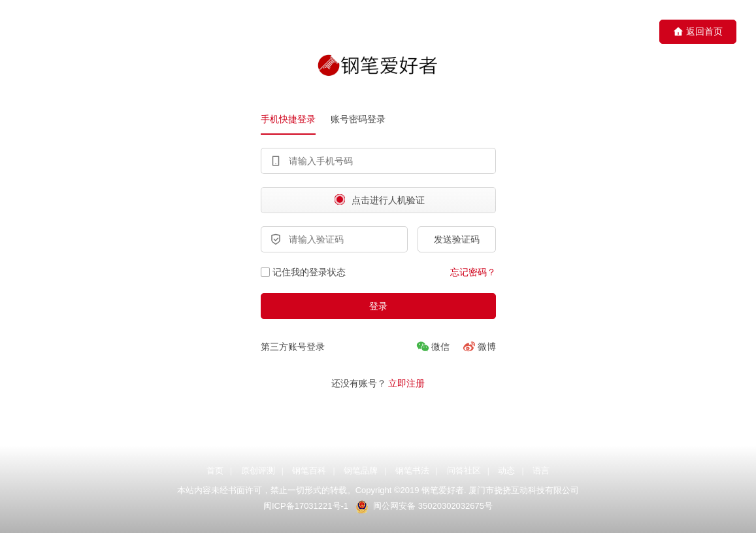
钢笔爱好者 (443, 491)
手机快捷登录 (288, 119)
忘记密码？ (473, 272)
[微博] (479, 347)
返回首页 (698, 32)
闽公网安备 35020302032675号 (432, 507)
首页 (215, 471)
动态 (506, 471)
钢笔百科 (309, 471)
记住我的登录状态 (303, 272)
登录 (378, 306)
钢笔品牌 (361, 471)
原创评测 (258, 471)
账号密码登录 (358, 119)
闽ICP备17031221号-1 (306, 507)
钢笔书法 (412, 471)
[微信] (433, 347)
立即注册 (406, 383)
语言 (541, 471)
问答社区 (464, 471)
